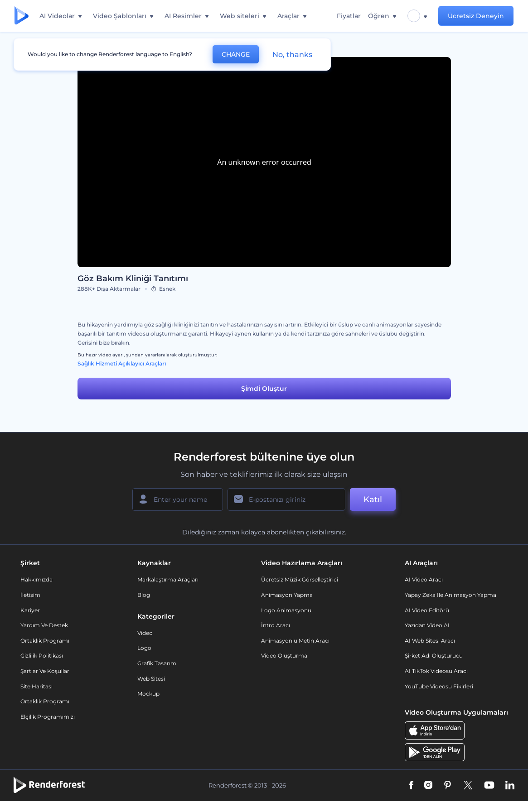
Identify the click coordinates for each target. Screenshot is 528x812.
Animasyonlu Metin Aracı (295, 641)
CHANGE (236, 54)
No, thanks (292, 55)
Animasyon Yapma (287, 595)
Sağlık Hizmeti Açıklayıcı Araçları (122, 363)
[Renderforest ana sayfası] (22, 16)
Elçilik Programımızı (48, 717)
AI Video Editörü (427, 610)
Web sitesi (151, 679)
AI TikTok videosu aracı (436, 671)
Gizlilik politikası (42, 656)
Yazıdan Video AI (427, 625)
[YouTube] (489, 786)
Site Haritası (36, 686)
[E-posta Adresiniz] (286, 500)
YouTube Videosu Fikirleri (439, 686)
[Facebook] (411, 786)
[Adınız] (178, 500)
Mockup (148, 694)
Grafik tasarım (157, 663)
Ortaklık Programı (45, 641)
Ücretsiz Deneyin (476, 16)
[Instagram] (428, 786)
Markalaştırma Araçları (168, 579)
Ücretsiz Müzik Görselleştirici (300, 579)
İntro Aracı (276, 625)
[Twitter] (468, 786)
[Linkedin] (510, 786)
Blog (144, 595)
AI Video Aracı (424, 579)
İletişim (30, 595)
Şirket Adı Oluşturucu (434, 656)
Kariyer (30, 610)
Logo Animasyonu (286, 610)
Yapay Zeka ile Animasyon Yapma (450, 595)
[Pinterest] (448, 786)
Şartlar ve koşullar (45, 671)
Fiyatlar (349, 16)
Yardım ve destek (44, 625)
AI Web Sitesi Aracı (430, 641)
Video (145, 633)
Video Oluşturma (284, 656)
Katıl (373, 500)
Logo (144, 648)
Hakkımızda (36, 579)
